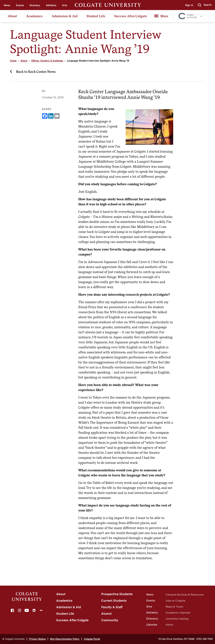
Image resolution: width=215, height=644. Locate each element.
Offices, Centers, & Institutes (47, 61)
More (164, 16)
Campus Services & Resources (185, 595)
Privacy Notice (37, 639)
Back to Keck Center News (36, 72)
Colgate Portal (92, 639)
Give (149, 607)
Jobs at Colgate (175, 601)
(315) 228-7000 (204, 639)
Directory (35, 5)
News (7, 5)
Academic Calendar (178, 613)
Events (20, 5)
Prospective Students (117, 594)
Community (110, 620)
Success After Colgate (131, 16)
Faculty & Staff (112, 607)
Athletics (51, 5)
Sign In (189, 5)
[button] (205, 5)
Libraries (152, 625)
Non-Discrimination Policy (65, 639)
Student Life (96, 16)
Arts (64, 5)
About (12, 16)
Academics (34, 16)
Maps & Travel (174, 607)
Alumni (106, 614)
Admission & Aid (65, 16)
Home (13, 61)
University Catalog (177, 619)
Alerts (169, 625)
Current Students (114, 601)
